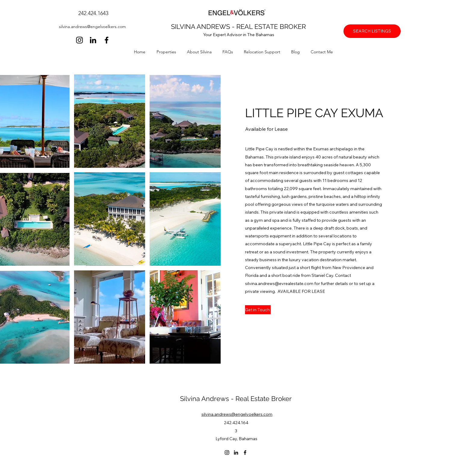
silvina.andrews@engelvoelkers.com (92, 27)
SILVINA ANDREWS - (204, 27)
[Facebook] (107, 40)
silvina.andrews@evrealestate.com (279, 283)
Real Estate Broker (264, 399)
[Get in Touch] (258, 310)
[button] (169, 52)
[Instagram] (79, 40)
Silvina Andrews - (208, 399)
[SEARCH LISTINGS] (372, 31)
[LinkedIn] (93, 40)
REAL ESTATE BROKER (271, 27)
